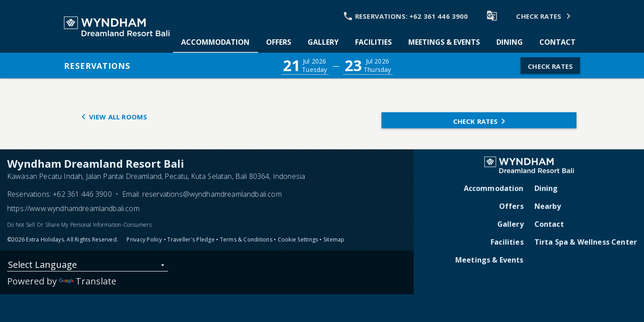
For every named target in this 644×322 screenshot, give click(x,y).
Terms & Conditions (246, 239)
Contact (549, 224)
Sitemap (334, 239)
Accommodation (494, 188)
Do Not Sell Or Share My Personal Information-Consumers (79, 225)
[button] (305, 66)
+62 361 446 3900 (82, 194)
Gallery (511, 224)
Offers (511, 206)
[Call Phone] (405, 16)
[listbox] (88, 266)
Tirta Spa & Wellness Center (586, 242)
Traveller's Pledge (191, 239)
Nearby (548, 206)
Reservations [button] (97, 66)
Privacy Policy (144, 239)
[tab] (216, 42)
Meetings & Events (489, 260)
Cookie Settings (298, 239)
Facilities (507, 242)
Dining (546, 188)
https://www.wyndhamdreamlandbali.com (73, 208)
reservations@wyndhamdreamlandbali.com (212, 194)
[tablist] (378, 42)
